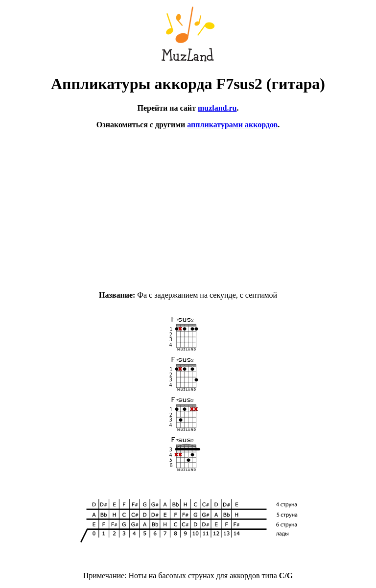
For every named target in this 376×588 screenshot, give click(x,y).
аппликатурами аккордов (232, 125)
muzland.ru (217, 108)
